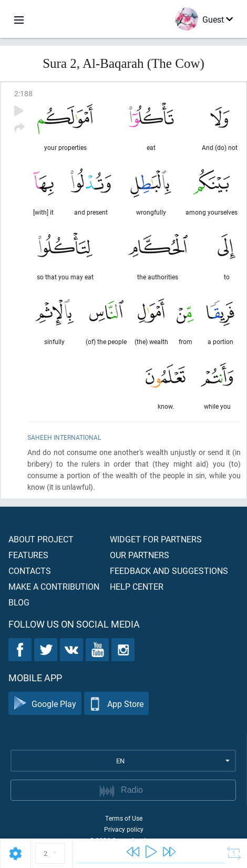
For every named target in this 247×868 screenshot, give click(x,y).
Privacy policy (124, 829)
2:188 (23, 93)
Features (28, 555)
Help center (137, 586)
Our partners (140, 555)
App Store (116, 704)
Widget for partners (156, 539)
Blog (19, 602)
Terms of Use (124, 818)
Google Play (45, 704)
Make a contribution (54, 586)
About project (41, 539)
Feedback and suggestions (169, 571)
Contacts (30, 571)
